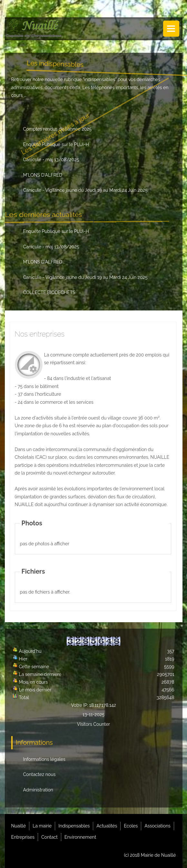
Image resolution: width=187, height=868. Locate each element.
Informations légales (44, 759)
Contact (49, 837)
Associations (157, 826)
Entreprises (23, 837)
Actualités (107, 826)
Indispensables (74, 826)
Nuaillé (19, 826)
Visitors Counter (94, 724)
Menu (171, 29)
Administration (38, 790)
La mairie (42, 826)
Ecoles (131, 826)
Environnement (80, 837)
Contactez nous (39, 774)
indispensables (100, 79)
